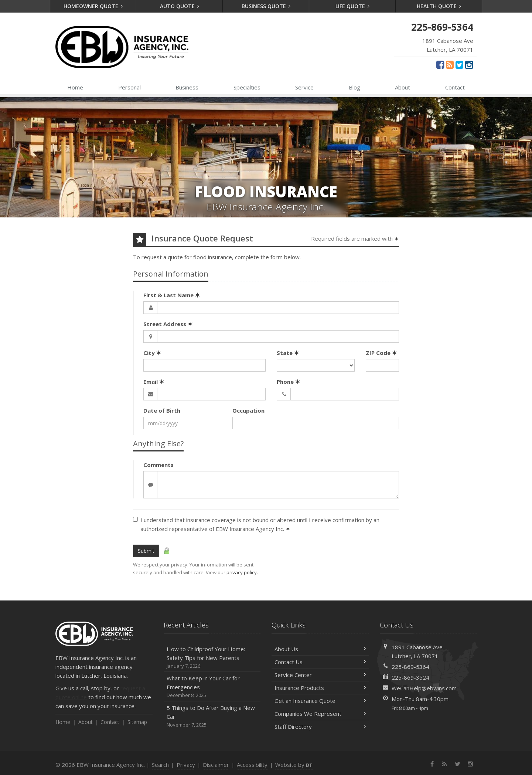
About (403, 87)
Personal (129, 87)
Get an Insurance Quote (320, 701)
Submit (146, 551)
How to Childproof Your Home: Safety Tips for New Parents (212, 658)
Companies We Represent (320, 714)
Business (187, 87)
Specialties (247, 87)
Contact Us (320, 662)
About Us (320, 649)
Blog (354, 87)
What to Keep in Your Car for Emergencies (212, 687)
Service (304, 87)
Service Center (320, 675)
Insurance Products (320, 688)
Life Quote (353, 6)
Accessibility (252, 765)
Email (154, 382)
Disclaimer (216, 765)
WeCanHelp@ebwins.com (424, 688)
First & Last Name (172, 295)
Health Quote (439, 6)
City (152, 353)
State (288, 353)
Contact (455, 87)
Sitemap (137, 722)
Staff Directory (320, 727)
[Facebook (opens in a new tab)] (440, 64)
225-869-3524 (410, 677)
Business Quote (266, 6)
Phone (288, 382)
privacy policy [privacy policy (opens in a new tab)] (242, 572)
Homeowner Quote (93, 6)
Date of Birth (162, 410)
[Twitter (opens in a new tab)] (459, 64)
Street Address (168, 324)
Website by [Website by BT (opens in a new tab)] (294, 765)
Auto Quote (180, 6)
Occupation (248, 410)
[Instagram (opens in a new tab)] (469, 64)
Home (75, 87)
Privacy (186, 765)
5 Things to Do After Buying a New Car (212, 716)
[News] (450, 64)
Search (160, 765)
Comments (158, 465)
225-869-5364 (410, 667)
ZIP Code (381, 353)
